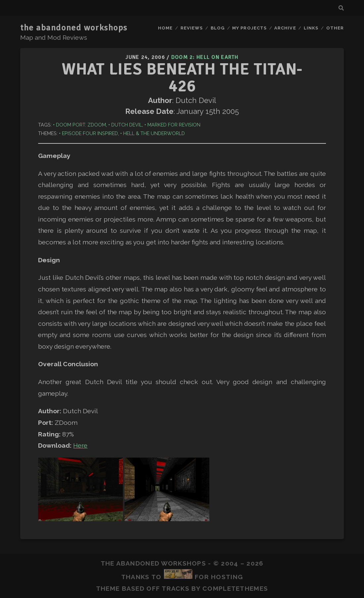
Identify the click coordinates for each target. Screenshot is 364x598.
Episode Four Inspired (90, 133)
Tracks (176, 588)
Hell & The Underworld (154, 133)
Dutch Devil (127, 125)
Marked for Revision (174, 125)
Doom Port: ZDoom (81, 125)
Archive (285, 28)
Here (80, 445)
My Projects (249, 28)
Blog (218, 28)
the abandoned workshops (74, 28)
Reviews (192, 28)
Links (311, 28)
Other (335, 28)
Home (165, 28)
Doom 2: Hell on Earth (205, 57)
